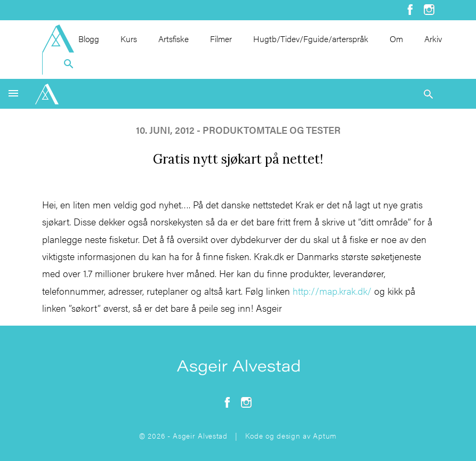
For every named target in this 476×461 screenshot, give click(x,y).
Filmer (221, 39)
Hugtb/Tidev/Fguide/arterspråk (311, 39)
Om (396, 39)
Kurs (129, 39)
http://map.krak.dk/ (332, 291)
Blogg (89, 39)
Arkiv (433, 39)
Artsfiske (174, 39)
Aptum (325, 435)
